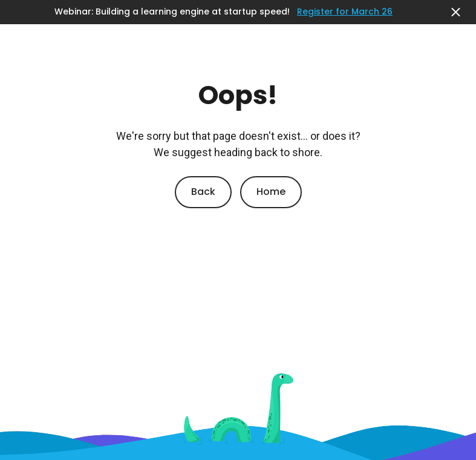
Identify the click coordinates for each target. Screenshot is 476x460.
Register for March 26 (345, 12)
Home (271, 192)
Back (203, 192)
